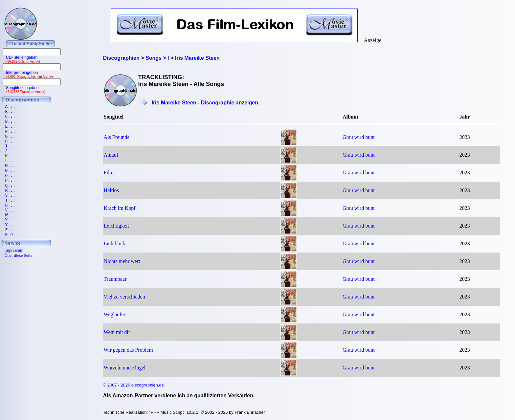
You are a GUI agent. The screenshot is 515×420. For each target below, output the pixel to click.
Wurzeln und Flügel (125, 368)
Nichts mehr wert (122, 261)
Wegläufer (115, 314)
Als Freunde (117, 137)
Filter (110, 173)
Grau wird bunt (359, 137)
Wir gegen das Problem (128, 350)
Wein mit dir (117, 332)
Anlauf (111, 155)
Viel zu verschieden (124, 297)
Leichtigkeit (116, 226)
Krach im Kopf (120, 208)
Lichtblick (115, 243)
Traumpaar (115, 279)
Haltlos (111, 190)
